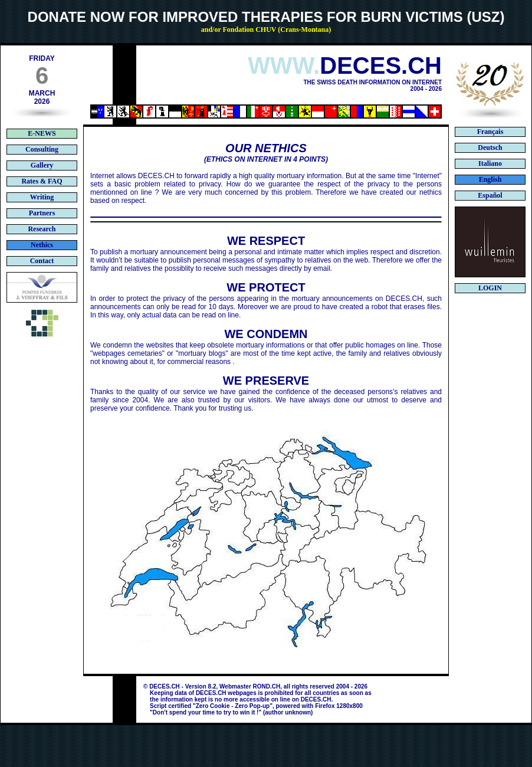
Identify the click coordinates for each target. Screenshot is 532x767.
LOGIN (490, 288)
